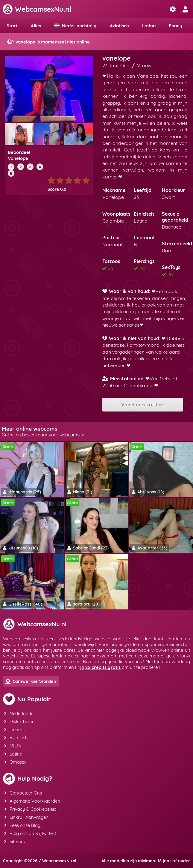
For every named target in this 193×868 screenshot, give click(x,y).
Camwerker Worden (31, 681)
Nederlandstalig (75, 26)
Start (12, 26)
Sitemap (15, 841)
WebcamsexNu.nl (37, 9)
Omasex (15, 762)
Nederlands (19, 713)
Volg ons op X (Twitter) (30, 833)
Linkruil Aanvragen (26, 817)
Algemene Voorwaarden (32, 801)
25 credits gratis (103, 667)
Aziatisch (119, 26)
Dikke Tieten (19, 721)
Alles (36, 26)
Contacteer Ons (23, 793)
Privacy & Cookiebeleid (30, 809)
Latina (149, 26)
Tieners (14, 730)
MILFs (13, 746)
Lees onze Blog (22, 825)
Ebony (175, 26)
